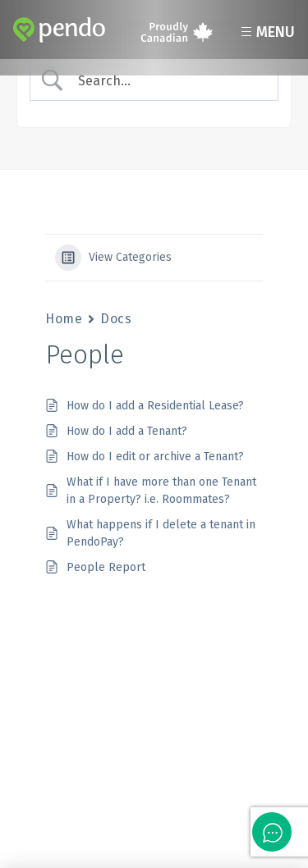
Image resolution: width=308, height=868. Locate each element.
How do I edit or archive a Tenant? (155, 457)
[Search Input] (168, 81)
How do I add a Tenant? (127, 431)
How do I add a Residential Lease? (155, 406)
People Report (106, 567)
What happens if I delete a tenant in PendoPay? (161, 533)
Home (64, 319)
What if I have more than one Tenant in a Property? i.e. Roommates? (161, 491)
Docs (116, 319)
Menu (266, 32)
